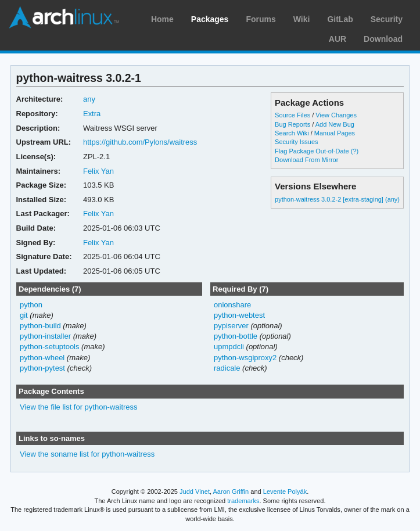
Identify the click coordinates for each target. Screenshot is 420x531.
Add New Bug (335, 124)
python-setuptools (50, 347)
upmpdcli (229, 347)
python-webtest (239, 315)
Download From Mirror (306, 160)
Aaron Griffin (231, 491)
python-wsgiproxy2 (245, 358)
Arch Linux (64, 17)
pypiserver (231, 326)
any (89, 99)
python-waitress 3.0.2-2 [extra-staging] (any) (337, 199)
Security (387, 19)
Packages (210, 19)
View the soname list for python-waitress (87, 454)
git (24, 315)
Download (383, 39)
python (31, 305)
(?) (355, 151)
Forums (261, 19)
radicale (227, 368)
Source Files (292, 115)
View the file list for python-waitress (79, 407)
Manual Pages (335, 133)
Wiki (302, 19)
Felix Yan (98, 171)
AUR (338, 39)
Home (162, 19)
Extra (92, 114)
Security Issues (296, 142)
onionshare (232, 305)
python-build (40, 326)
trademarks (243, 501)
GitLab (340, 19)
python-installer (45, 336)
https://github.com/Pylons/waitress (140, 142)
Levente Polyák (285, 491)
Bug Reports (292, 124)
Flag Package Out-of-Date (312, 151)
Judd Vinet (195, 491)
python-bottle (236, 336)
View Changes (336, 115)
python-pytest (42, 368)
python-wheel (42, 358)
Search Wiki (292, 133)
